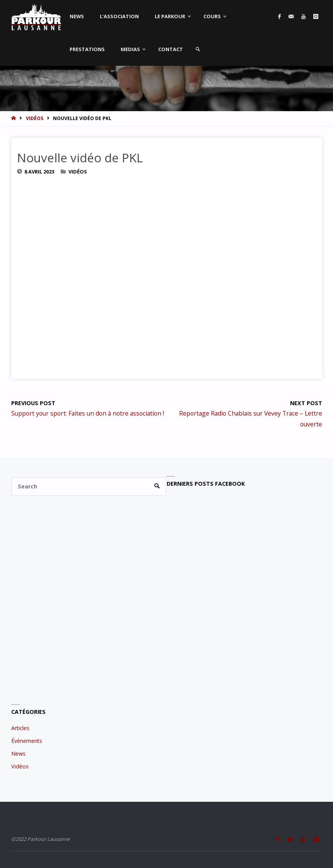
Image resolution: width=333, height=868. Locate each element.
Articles (20, 728)
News (18, 754)
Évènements (27, 741)
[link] (198, 49)
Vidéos (35, 118)
